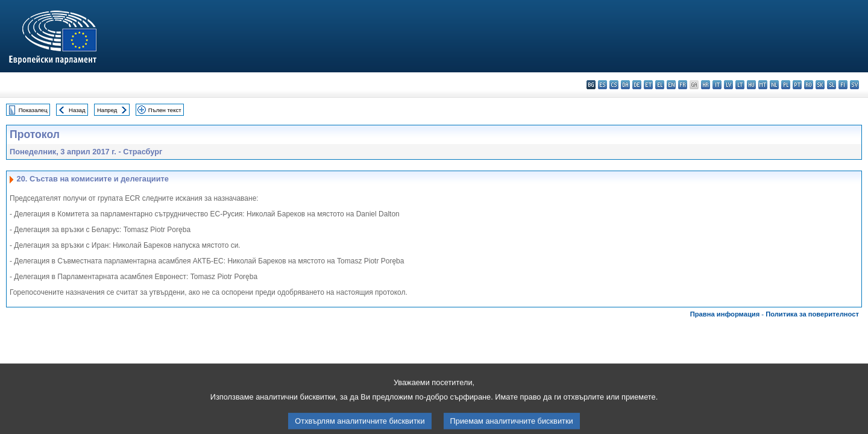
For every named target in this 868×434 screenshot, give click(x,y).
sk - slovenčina (820, 85)
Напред (107, 110)
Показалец (33, 110)
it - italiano (717, 85)
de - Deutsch (637, 85)
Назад (77, 110)
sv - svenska (854, 85)
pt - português (797, 85)
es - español (602, 85)
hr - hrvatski (706, 85)
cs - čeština (614, 85)
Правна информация (725, 314)
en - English (671, 85)
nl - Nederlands (774, 85)
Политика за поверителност (812, 314)
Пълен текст (165, 110)
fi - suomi (843, 85)
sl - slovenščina (832, 85)
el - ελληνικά (660, 85)
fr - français (683, 85)
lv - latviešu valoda (728, 85)
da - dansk (625, 85)
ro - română (809, 85)
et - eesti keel (648, 85)
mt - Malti (763, 85)
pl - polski (786, 85)
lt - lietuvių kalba (740, 85)
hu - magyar (751, 85)
